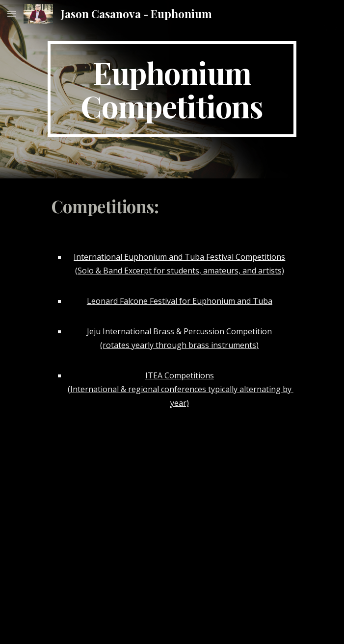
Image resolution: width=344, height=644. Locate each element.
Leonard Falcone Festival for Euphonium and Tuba (180, 301)
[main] (172, 89)
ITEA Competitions (180, 375)
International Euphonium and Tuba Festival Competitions (179, 257)
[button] (12, 13)
